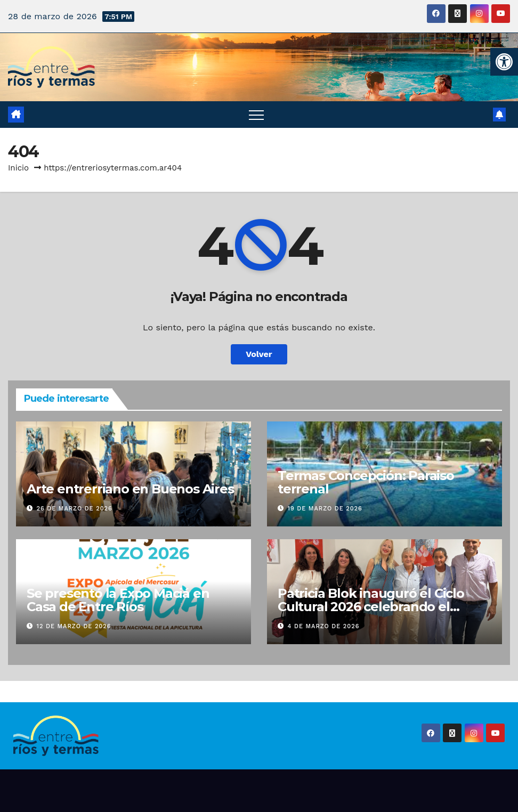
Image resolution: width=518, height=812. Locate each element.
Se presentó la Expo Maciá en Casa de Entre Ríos (118, 600)
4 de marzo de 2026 (324, 626)
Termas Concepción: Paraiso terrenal (366, 482)
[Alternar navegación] (256, 115)
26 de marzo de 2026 (75, 509)
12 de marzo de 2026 (74, 626)
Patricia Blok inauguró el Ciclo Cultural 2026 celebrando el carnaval (371, 607)
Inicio (18, 168)
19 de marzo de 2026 (325, 509)
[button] (504, 62)
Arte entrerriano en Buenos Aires (130, 489)
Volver (259, 354)
